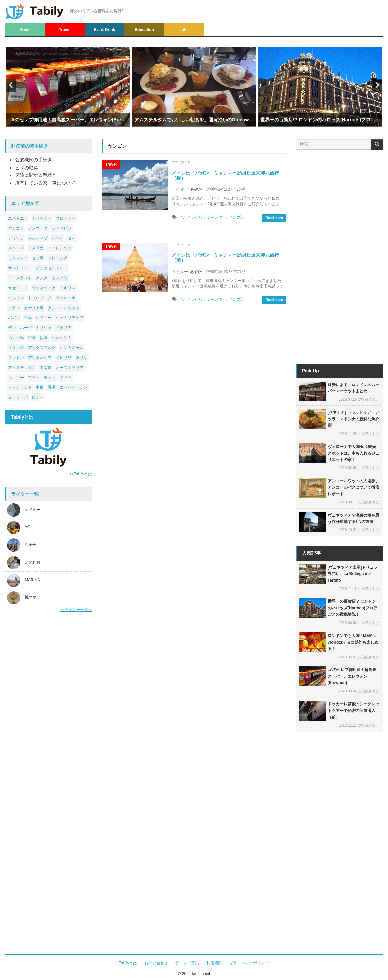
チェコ (50, 378)
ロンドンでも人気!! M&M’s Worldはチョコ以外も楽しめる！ (353, 642)
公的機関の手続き (33, 160)
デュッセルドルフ (52, 268)
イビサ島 (64, 358)
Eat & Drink (105, 30)
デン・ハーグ (20, 328)
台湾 (28, 318)
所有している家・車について (45, 183)
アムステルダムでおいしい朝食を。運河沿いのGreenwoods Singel (194, 120)
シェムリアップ (70, 318)
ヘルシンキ (62, 338)
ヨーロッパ (18, 397)
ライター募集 (187, 963)
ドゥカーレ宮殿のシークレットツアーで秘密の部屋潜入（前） (354, 710)
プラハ (34, 378)
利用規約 (214, 963)
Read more (274, 218)
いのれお (32, 563)
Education (144, 30)
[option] (68, 94)
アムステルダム (22, 368)
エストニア (18, 218)
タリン (82, 358)
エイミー (32, 510)
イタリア (64, 328)
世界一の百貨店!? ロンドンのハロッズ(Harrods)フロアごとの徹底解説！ (320, 120)
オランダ (16, 348)
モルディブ (38, 238)
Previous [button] (11, 85)
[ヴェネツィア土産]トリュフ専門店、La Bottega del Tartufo (353, 574)
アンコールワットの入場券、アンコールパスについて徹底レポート (354, 488)
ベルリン (16, 298)
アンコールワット (64, 308)
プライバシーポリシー (249, 963)
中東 (40, 387)
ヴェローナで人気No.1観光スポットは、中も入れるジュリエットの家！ (354, 453)
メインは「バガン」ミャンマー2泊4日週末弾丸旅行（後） (226, 175)
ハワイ (58, 238)
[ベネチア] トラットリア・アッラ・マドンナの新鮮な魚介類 (354, 419)
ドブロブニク (40, 298)
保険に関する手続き (36, 175)
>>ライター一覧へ (76, 610)
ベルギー (16, 378)
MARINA (32, 580)
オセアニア (18, 288)
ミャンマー (18, 258)
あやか (196, 189)
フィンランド (20, 387)
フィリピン (62, 228)
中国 (32, 338)
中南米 (46, 368)
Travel (65, 30)
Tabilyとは (128, 963)
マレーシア (58, 258)
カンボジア (42, 218)
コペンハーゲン (74, 387)
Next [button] (377, 85)
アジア (42, 278)
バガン (14, 318)
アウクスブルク (42, 348)
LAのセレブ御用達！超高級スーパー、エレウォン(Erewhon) (68, 120)
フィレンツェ (60, 248)
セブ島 (38, 258)
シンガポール (72, 348)
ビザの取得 (27, 168)
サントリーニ (20, 268)
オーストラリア (70, 368)
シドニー (44, 318)
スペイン (16, 248)
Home (25, 30)
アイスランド (20, 278)
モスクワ (60, 278)
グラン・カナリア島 (26, 308)
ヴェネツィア (44, 288)
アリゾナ (16, 238)
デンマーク (38, 228)
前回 (176, 198)
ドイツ (66, 378)
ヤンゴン (16, 228)
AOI (28, 527)
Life (184, 30)
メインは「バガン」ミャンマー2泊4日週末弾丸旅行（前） (226, 258)
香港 (52, 387)
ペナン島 (16, 338)
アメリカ (36, 248)
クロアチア (66, 218)
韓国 (44, 338)
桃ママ (31, 598)
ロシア (38, 397)
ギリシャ (44, 328)
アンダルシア (40, 358)
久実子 (31, 545)
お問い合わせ (156, 963)
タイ (72, 238)
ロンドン (16, 358)
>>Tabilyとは (81, 474)
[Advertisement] (49, 723)
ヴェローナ (66, 298)
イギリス (68, 288)
